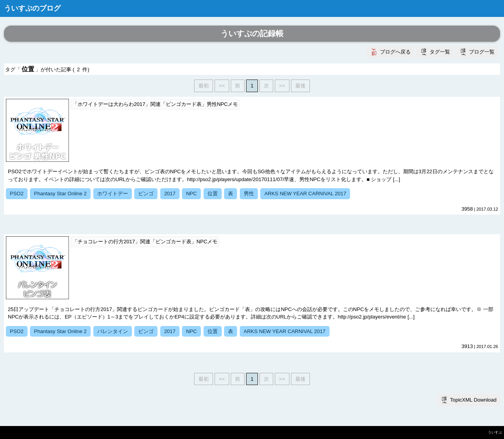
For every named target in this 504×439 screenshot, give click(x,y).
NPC (191, 194)
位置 (213, 194)
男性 (249, 194)
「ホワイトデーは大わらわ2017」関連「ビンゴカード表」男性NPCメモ (155, 104)
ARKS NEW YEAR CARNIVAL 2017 (305, 194)
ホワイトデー (113, 194)
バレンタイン (113, 331)
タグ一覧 (440, 52)
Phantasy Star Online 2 (60, 194)
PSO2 (17, 194)
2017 (170, 194)
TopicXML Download (473, 400)
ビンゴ (146, 194)
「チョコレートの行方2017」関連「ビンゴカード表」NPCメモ (145, 242)
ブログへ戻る (395, 52)
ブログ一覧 (482, 52)
